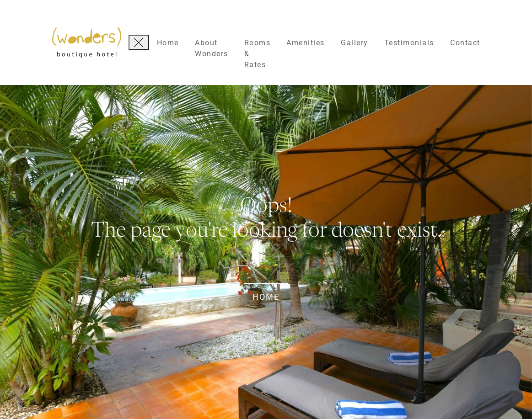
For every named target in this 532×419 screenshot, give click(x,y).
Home (168, 43)
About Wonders (212, 48)
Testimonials (409, 43)
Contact (465, 43)
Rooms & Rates (258, 54)
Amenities (306, 43)
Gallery (355, 43)
